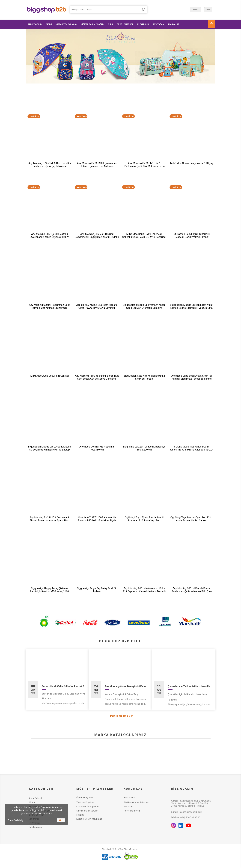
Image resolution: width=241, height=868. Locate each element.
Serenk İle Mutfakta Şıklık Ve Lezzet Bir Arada (64, 686)
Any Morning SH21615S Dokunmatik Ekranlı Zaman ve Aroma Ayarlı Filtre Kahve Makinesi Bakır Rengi (49, 521)
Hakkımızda (130, 798)
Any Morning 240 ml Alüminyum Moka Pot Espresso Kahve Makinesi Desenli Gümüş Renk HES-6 (144, 591)
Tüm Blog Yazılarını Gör (120, 716)
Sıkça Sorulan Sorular (87, 811)
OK (61, 820)
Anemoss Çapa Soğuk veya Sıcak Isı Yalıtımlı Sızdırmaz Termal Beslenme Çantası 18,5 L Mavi (192, 379)
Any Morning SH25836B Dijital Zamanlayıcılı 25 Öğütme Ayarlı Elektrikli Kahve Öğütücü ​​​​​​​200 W (97, 237)
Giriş (208, 10)
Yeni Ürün (34, 116)
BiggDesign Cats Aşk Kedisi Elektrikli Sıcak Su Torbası (144, 377)
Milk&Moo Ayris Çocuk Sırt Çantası (49, 376)
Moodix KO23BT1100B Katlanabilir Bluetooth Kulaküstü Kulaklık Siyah (97, 519)
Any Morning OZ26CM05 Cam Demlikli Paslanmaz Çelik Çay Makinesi (50, 165)
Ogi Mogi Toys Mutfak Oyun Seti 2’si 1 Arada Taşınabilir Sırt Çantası (192, 519)
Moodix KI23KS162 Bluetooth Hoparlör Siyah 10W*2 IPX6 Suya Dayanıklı (97, 306)
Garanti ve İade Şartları (88, 807)
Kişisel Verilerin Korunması (89, 819)
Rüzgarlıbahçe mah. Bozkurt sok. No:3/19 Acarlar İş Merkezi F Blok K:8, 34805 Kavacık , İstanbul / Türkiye (191, 803)
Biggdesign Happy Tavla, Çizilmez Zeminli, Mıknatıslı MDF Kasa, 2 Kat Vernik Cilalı (49, 591)
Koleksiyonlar (36, 827)
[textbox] (105, 10)
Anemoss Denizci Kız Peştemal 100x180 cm (97, 448)
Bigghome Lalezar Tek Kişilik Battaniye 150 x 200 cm (144, 448)
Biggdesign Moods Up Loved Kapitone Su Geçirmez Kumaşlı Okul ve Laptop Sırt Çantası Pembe (49, 450)
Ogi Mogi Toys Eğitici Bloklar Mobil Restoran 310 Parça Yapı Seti (144, 519)
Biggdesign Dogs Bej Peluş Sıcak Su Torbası (97, 590)
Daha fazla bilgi (16, 820)
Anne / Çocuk (36, 798)
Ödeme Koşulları (85, 798)
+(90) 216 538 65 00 (186, 817)
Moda (32, 802)
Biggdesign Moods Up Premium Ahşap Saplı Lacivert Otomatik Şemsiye (144, 306)
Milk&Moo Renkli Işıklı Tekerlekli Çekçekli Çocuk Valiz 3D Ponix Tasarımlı (192, 237)
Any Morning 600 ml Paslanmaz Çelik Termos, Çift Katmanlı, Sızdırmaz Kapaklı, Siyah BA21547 (50, 308)
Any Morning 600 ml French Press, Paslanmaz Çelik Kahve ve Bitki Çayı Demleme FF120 (192, 591)
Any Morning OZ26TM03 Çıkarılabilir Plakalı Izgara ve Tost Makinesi (97, 165)
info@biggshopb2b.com (187, 812)
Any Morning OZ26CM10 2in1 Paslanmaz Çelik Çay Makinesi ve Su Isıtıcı (144, 166)
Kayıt (195, 10)
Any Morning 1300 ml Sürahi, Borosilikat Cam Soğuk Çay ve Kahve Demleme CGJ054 (97, 379)
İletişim (80, 815)
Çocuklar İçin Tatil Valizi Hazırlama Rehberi (190, 686)
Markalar (128, 807)
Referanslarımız (132, 811)
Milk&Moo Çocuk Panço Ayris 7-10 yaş (192, 163)
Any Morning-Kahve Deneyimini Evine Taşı (127, 686)
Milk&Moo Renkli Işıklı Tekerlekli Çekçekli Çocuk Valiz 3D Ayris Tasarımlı (144, 236)
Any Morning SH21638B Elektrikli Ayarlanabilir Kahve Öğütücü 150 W (50, 236)
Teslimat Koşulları (85, 802)
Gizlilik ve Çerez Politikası (136, 802)
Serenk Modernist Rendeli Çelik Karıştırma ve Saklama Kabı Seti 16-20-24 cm (192, 450)
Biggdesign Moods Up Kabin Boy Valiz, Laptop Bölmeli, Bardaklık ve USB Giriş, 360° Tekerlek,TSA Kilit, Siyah (192, 308)
